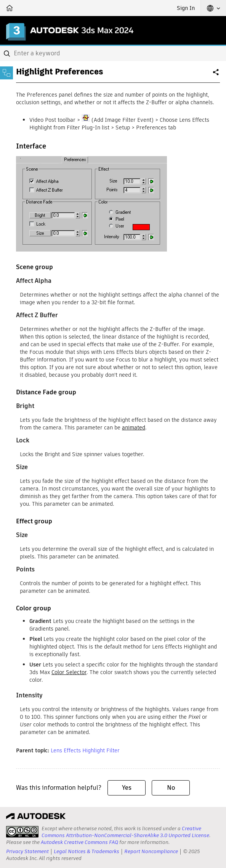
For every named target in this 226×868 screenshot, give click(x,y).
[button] (213, 8)
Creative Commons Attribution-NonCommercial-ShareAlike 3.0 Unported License (125, 832)
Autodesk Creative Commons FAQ (79, 842)
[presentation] (22, 832)
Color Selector (69, 672)
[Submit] (8, 53)
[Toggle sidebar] (6, 73)
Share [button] (216, 75)
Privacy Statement (27, 851)
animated (134, 428)
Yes (127, 788)
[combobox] (113, 53)
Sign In (186, 8)
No (171, 788)
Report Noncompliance (151, 851)
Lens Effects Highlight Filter (85, 750)
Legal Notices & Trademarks (87, 851)
